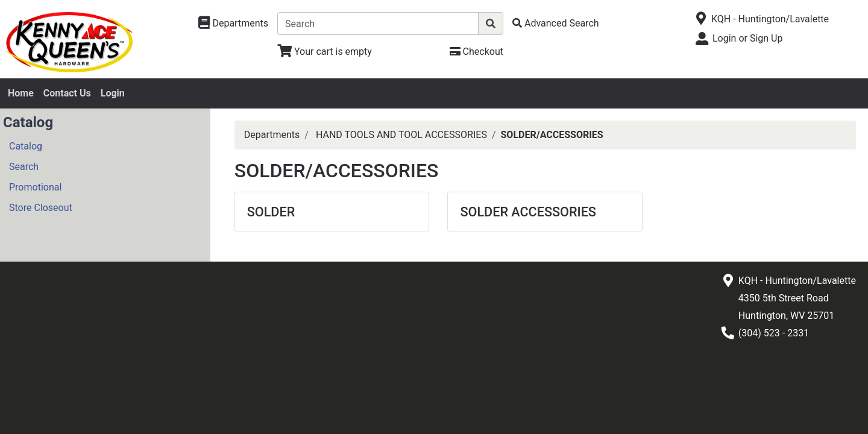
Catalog (26, 146)
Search (24, 167)
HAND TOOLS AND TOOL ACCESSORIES (401, 135)
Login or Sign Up (747, 38)
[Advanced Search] (556, 23)
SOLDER (271, 212)
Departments (272, 135)
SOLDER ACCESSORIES (528, 212)
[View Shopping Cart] (325, 52)
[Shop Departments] (233, 24)
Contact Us (67, 93)
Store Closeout (41, 208)
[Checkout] (476, 52)
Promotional (35, 187)
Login (113, 93)
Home (21, 93)
